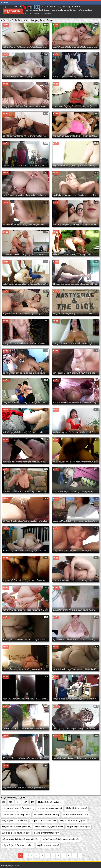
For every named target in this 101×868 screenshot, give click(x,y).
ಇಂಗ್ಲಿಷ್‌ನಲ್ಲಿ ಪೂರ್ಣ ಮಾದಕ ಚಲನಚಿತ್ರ (16, 833)
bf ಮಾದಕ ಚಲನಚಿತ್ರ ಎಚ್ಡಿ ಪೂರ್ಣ (50, 802)
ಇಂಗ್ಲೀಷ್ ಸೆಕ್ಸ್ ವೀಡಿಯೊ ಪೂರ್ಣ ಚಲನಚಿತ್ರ (17, 845)
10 (69, 855)
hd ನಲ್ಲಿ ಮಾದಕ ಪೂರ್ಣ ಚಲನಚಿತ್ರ (47, 814)
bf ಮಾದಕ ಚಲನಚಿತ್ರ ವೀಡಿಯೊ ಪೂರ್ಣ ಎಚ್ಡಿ (18, 808)
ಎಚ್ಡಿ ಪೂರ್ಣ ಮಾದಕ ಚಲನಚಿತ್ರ (48, 845)
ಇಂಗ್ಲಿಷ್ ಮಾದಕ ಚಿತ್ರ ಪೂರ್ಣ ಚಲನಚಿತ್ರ (49, 827)
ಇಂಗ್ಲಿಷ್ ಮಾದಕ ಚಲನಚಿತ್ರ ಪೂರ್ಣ (73, 821)
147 (25, 802)
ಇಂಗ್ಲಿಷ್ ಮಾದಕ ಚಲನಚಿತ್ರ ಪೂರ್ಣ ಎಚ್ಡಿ (16, 827)
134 (18, 802)
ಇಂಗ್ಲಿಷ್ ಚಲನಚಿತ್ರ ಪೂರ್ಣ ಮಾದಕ (76, 814)
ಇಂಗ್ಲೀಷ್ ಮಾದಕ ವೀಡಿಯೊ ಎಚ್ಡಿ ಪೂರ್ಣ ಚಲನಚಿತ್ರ (20, 839)
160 (32, 802)
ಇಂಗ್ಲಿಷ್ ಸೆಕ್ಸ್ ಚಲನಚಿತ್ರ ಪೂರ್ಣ (79, 827)
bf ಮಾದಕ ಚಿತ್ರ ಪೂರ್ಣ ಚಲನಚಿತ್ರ (50, 808)
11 (74, 855)
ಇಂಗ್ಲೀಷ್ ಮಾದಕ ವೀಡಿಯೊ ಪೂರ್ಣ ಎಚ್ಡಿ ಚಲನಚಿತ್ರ (61, 839)
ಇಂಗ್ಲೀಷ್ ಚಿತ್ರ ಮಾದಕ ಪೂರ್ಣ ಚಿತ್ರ (47, 833)
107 (11, 802)
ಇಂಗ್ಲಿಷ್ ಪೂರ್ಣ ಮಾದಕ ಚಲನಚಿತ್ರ (14, 821)
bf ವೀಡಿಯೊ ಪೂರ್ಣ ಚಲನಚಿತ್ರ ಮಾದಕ (16, 814)
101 (3, 802)
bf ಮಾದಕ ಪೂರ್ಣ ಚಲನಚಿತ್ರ (77, 808)
